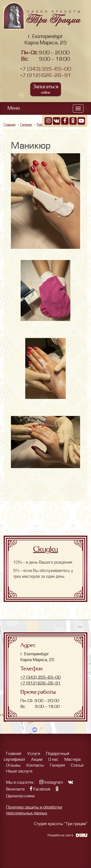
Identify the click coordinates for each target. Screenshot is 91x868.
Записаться (46, 89)
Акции (37, 760)
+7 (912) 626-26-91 (45, 75)
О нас (53, 760)
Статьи (77, 765)
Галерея (26, 125)
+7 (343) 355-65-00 (45, 69)
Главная (10, 125)
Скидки (46, 549)
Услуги (34, 754)
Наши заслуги (19, 771)
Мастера (72, 760)
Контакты (35, 765)
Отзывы (13, 765)
